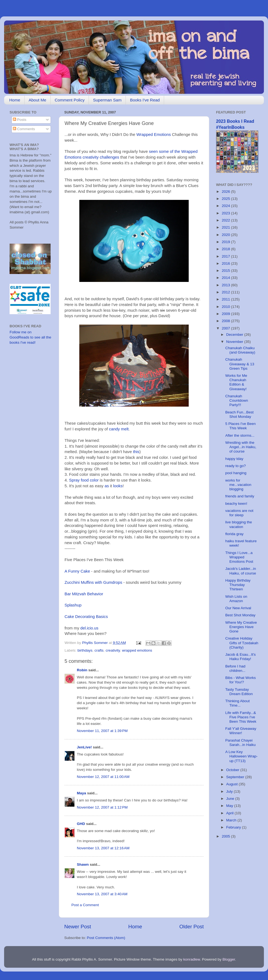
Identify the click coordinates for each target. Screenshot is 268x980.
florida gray (234, 534)
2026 (226, 192)
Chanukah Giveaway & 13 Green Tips (240, 364)
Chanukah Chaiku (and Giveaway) (240, 350)
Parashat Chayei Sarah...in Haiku (241, 743)
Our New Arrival (238, 608)
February (234, 827)
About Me (37, 100)
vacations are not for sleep (239, 513)
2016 (226, 263)
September (236, 777)
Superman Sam (107, 100)
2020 (226, 235)
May (230, 806)
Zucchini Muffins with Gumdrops (93, 582)
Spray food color (84, 480)
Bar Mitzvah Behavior (84, 594)
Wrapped (190, 151)
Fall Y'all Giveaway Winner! (241, 731)
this (136, 452)
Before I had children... (235, 668)
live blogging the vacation (239, 524)
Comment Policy (70, 100)
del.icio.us (89, 628)
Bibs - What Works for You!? (241, 680)
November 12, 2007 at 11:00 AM (103, 777)
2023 (226, 213)
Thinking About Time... (238, 703)
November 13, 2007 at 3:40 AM (102, 894)
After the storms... (240, 435)
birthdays (85, 650)
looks (118, 486)
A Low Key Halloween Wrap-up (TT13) (241, 756)
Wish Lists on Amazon (236, 599)
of (171, 151)
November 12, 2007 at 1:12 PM (102, 807)
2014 (226, 278)
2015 (226, 271)
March (232, 820)
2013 (226, 285)
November (235, 342)
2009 (226, 314)
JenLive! (84, 747)
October (233, 770)
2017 (226, 256)
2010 (226, 307)
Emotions (73, 157)
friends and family (240, 496)
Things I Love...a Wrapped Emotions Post (239, 557)
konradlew (192, 959)
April (230, 813)
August (232, 784)
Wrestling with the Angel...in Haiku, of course (241, 447)
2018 (226, 249)
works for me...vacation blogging (238, 485)
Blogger (229, 959)
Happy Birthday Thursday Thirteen (238, 585)
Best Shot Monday (240, 615)
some (164, 151)
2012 (226, 292)
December (235, 335)
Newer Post (78, 927)
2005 (226, 836)
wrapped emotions (137, 650)
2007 (226, 328)
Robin (82, 670)
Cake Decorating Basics (86, 617)
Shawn (83, 864)
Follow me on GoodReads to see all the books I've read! (30, 337)
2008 (226, 321)
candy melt (119, 429)
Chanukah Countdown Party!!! (237, 400)
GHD (81, 824)
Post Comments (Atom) (106, 938)
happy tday (234, 459)
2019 (226, 242)
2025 (226, 199)
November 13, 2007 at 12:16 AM (103, 848)
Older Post (192, 927)
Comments (24, 129)
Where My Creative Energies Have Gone (241, 627)
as (107, 486)
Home (15, 100)
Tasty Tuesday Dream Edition (239, 692)
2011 (226, 299)
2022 (226, 220)
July (230, 791)
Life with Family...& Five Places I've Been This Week (241, 717)
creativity (91, 157)
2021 (226, 227)
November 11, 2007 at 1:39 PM (102, 731)
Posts (20, 120)
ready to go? (236, 466)
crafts (99, 650)
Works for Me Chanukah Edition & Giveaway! (236, 382)
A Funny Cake (77, 571)
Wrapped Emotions (154, 135)
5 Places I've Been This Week (241, 426)
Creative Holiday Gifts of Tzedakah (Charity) (242, 643)
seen (153, 151)
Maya (81, 793)
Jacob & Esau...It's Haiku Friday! (241, 657)
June (231, 799)
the (177, 151)
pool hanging (236, 473)
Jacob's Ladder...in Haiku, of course (241, 571)
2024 (226, 206)
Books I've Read (145, 100)
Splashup (73, 605)
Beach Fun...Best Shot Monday (240, 414)
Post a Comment (85, 905)
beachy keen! (236, 504)
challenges (110, 157)
